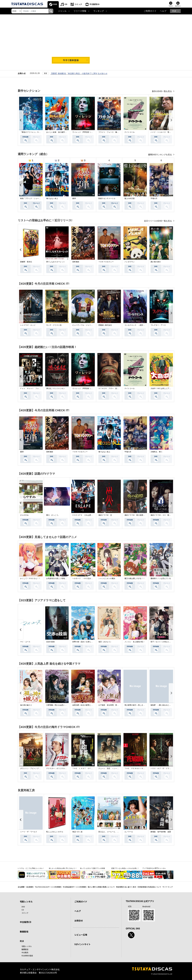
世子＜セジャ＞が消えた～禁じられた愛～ (167, 642)
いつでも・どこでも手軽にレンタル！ (31, 868)
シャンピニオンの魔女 (107, 578)
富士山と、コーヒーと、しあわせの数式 (114, 832)
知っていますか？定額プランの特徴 (92, 868)
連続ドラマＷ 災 (105, 515)
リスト (171, 6)
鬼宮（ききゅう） (105, 642)
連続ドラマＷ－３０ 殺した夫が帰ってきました (169, 515)
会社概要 (21, 887)
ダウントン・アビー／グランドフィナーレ (36, 768)
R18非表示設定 (27, 956)
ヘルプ (163, 11)
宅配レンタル (27, 946)
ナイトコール (130, 132)
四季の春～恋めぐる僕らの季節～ (85, 642)
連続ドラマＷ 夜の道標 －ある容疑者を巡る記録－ (145, 515)
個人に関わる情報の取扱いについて (101, 887)
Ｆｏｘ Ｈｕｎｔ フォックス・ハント (35, 388)
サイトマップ (168, 887)
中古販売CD (95, 4)
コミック (78, 4)
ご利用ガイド (150, 11)
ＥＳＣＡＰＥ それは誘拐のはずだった (88, 515)
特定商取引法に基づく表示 (126, 887)
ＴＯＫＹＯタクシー (106, 262)
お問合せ (79, 921)
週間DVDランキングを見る (160, 155)
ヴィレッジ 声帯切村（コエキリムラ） (88, 132)
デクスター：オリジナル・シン (58, 768)
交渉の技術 (50, 642)
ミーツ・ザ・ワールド (29, 832)
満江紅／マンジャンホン (56, 388)
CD (66, 4)
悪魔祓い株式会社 (105, 325)
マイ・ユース (25, 642)
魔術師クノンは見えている (161, 578)
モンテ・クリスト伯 (54, 325)
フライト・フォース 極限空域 (110, 132)
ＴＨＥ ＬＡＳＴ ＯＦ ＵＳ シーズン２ (89, 768)
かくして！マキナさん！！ (30, 578)
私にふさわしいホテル (55, 832)
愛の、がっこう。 (53, 515)
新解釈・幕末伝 (26, 262)
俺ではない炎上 (52, 198)
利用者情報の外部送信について (149, 887)
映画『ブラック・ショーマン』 (32, 198)
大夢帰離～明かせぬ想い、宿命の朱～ (61, 705)
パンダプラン (130, 262)
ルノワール (129, 832)
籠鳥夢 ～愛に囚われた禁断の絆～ (164, 705)
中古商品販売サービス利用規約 (75, 887)
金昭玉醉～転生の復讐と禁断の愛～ (86, 705)
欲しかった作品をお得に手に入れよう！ (63, 868)
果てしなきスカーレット (56, 262)
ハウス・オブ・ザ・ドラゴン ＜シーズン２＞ (168, 768)
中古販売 (25, 952)
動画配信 (24, 932)
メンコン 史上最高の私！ (135, 642)
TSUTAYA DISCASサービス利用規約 (48, 887)
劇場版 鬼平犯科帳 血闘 (161, 832)
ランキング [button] (99, 11)
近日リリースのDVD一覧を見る (158, 221)
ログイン (178, 6)
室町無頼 (76, 262)
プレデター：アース (158, 325)
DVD (55, 4)
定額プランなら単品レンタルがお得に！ (125, 868)
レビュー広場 (81, 935)
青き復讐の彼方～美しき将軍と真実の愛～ (141, 705)
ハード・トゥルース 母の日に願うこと (166, 132)
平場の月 (154, 198)
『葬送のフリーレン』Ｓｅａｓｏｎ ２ (35, 132)
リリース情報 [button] (80, 11)
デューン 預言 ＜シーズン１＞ (111, 768)
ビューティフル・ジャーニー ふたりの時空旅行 (91, 325)
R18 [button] (174, 11)
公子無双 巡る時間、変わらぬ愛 (111, 705)
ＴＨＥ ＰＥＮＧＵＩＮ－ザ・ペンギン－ (141, 768)
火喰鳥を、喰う (156, 452)
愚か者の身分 (156, 262)
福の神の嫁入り (26, 705)
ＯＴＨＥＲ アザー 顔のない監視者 (113, 388)
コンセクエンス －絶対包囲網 (136, 325)
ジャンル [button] (62, 11)
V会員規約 (30, 887)
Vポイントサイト (82, 944)
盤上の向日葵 (130, 198)
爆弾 (74, 198)
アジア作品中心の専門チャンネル (154, 868)
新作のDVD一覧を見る (162, 91)
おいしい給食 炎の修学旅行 (57, 132)
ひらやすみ (24, 515)
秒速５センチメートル (107, 198)
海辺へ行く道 (77, 832)
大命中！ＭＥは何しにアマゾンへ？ (164, 388)
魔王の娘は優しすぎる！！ (135, 578)
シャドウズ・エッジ (28, 325)
